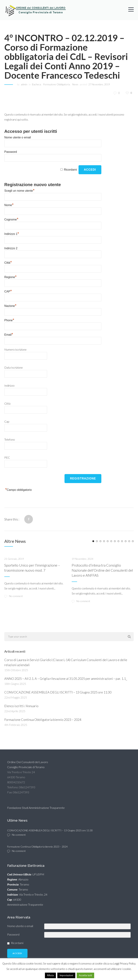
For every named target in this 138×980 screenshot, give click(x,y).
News (75, 84)
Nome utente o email (18, 137)
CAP (8, 292)
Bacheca (36, 84)
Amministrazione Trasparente (25, 904)
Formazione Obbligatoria (57, 84)
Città (8, 263)
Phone (9, 320)
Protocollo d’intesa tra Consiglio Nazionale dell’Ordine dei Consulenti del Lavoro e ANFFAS (102, 570)
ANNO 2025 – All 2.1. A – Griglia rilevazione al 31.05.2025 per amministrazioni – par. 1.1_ (66, 679)
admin (24, 84)
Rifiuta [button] (50, 975)
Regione (10, 277)
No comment (14, 596)
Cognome (11, 220)
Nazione (10, 306)
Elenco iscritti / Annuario (21, 706)
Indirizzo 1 (12, 234)
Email (9, 335)
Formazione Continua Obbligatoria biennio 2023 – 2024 (43, 720)
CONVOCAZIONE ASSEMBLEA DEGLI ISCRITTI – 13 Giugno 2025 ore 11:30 (58, 692)
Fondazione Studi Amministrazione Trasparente (36, 808)
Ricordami (70, 170)
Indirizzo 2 (11, 248)
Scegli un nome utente (19, 191)
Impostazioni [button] (66, 975)
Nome (9, 205)
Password (11, 152)
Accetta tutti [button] (85, 975)
